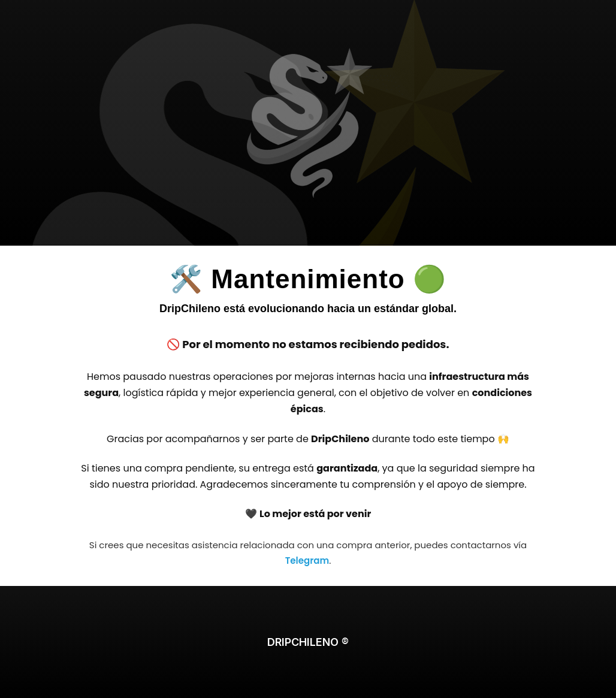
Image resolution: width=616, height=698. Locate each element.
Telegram (307, 560)
